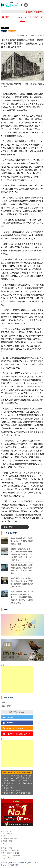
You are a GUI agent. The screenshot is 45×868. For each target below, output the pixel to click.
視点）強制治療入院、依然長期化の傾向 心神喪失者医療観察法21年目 (22, 541)
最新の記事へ (9, 527)
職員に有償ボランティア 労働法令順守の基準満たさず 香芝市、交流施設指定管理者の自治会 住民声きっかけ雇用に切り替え (22, 597)
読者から (4, 843)
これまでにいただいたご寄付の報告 (17, 793)
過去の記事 (6, 706)
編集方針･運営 (6, 841)
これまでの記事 (7, 834)
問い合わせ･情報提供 (9, 839)
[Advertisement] (17, 679)
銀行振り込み (9, 788)
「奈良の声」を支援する (33, 12)
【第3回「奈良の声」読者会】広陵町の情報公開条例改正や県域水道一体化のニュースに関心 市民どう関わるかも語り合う (22, 554)
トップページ (6, 831)
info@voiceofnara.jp (15, 858)
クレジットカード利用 (12, 790)
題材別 (5, 703)
